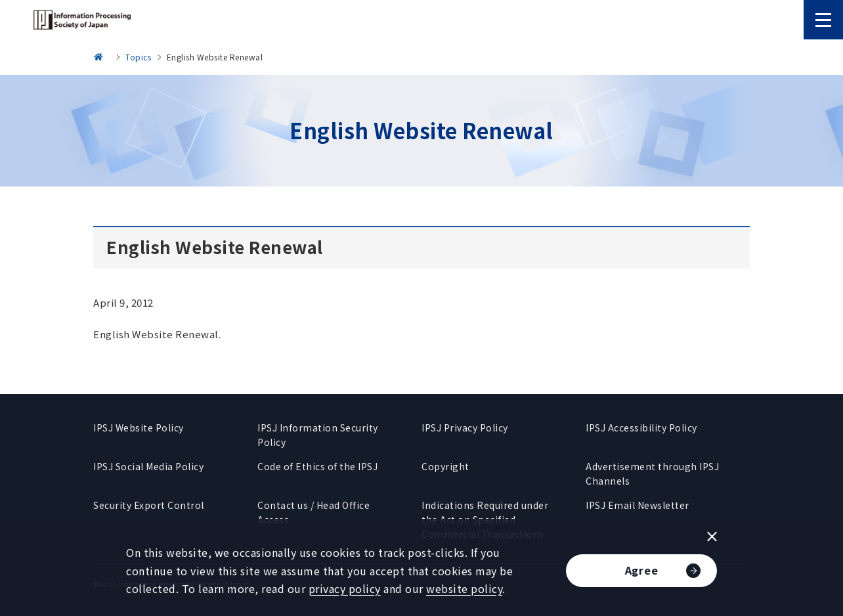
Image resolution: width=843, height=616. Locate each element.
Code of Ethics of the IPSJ (317, 466)
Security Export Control (149, 505)
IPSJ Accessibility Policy (641, 428)
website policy (464, 588)
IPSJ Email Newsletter (638, 505)
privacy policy (345, 588)
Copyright (445, 466)
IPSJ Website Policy (139, 428)
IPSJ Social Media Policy (148, 466)
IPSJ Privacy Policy (465, 428)
